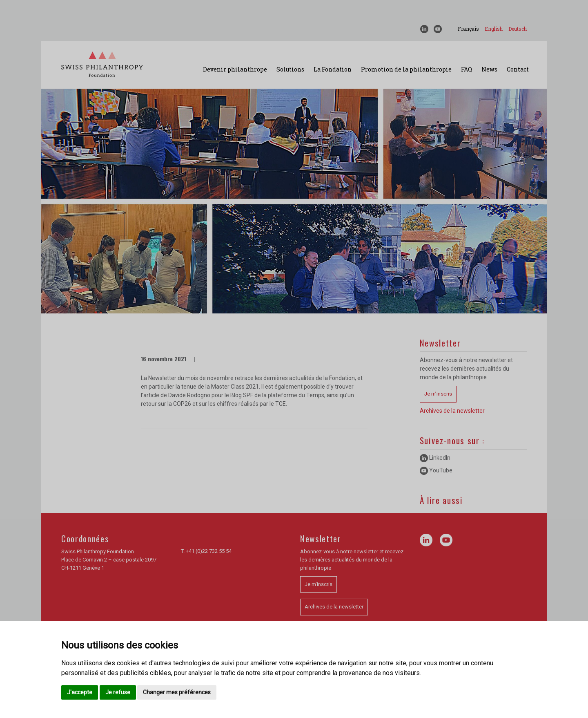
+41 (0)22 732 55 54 (209, 551)
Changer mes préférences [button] (177, 692)
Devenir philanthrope (235, 69)
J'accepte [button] (80, 692)
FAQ (467, 69)
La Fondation (333, 69)
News (489, 69)
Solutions (290, 69)
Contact (518, 69)
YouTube (436, 470)
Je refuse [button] (118, 692)
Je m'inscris (318, 584)
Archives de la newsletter (452, 411)
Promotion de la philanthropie (406, 69)
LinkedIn (435, 458)
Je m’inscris (438, 394)
